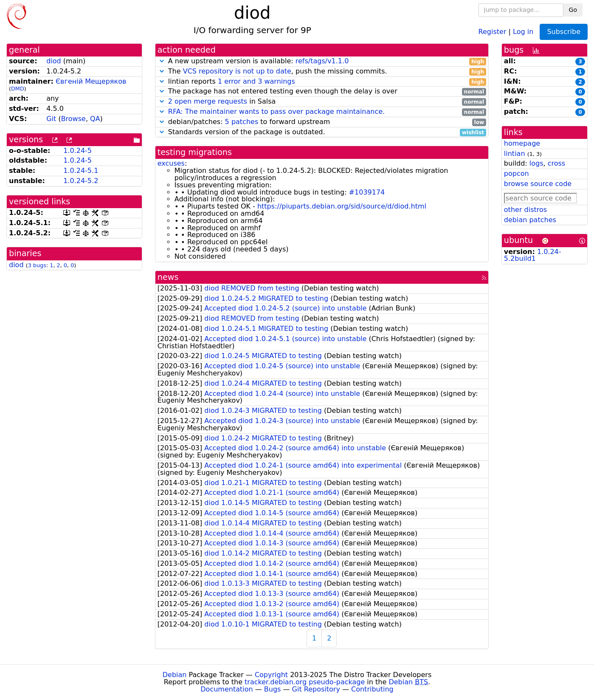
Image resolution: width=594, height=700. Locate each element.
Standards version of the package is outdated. (322, 132)
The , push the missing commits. (322, 72)
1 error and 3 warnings (256, 81)
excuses (171, 163)
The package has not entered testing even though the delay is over (322, 92)
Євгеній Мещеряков (91, 81)
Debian (175, 675)
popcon (517, 174)
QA (95, 119)
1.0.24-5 (77, 151)
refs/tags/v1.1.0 (322, 61)
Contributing (372, 689)
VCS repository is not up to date (237, 71)
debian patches (530, 220)
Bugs (273, 689)
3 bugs (37, 265)
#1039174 (367, 192)
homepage (522, 143)
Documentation (227, 689)
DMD (18, 89)
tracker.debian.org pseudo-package (305, 682)
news (168, 277)
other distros (525, 210)
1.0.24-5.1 (81, 171)
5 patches (242, 122)
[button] (162, 61)
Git (51, 119)
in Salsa (322, 102)
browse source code (538, 184)
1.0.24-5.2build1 (533, 255)
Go (573, 10)
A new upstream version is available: (322, 61)
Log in (523, 31)
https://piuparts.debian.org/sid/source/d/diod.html (342, 206)
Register (493, 31)
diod (54, 61)
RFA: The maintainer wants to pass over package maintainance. (276, 111)
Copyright (271, 675)
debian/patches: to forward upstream (322, 122)
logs (536, 163)
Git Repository (316, 689)
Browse (73, 119)
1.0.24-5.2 (81, 181)
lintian (515, 154)
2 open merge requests (208, 101)
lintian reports (322, 82)
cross (556, 163)
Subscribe (564, 32)
